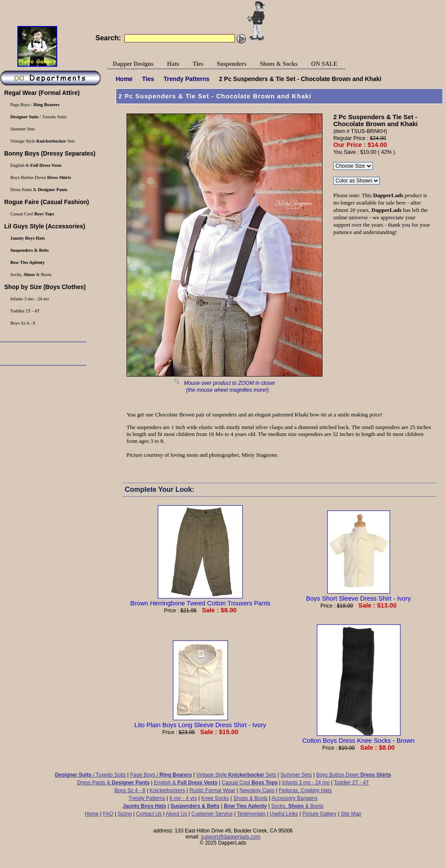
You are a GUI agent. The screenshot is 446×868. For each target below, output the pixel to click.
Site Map (351, 814)
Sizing (125, 814)
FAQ (108, 814)
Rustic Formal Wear (212, 790)
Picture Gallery (319, 814)
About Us (176, 814)
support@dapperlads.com (231, 837)
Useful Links (284, 814)
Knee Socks (215, 798)
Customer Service (212, 814)
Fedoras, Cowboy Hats (305, 790)
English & (186, 783)
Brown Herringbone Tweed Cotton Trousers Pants (200, 600)
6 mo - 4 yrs (183, 798)
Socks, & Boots (298, 806)
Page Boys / (161, 775)
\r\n (356, 181)
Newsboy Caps (257, 790)
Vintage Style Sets (236, 775)
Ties (148, 79)
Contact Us (149, 814)
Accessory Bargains (295, 798)
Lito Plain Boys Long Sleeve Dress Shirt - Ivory (200, 722)
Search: (108, 38)
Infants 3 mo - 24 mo (306, 783)
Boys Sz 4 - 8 (130, 790)
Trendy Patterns (186, 79)
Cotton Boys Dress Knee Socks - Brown (358, 737)
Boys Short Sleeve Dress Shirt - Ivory (358, 595)
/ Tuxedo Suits (90, 775)
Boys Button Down (353, 775)
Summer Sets (296, 775)
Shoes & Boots (250, 798)
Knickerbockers (167, 790)
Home (124, 79)
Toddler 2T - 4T (351, 783)
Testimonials (251, 814)
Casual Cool (250, 783)
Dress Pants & (113, 783)
